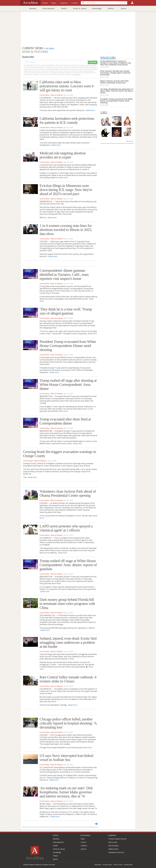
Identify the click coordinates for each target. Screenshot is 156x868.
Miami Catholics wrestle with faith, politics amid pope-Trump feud (115, 82)
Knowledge (97, 8)
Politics (111, 8)
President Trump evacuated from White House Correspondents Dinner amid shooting (68, 346)
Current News (44, 95)
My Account (113, 842)
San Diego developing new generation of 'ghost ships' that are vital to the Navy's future (117, 91)
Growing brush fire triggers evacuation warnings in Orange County (60, 454)
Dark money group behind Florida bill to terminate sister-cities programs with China (67, 604)
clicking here (77, 75)
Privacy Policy (107, 865)
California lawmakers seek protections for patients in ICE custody (67, 120)
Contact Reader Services (117, 839)
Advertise (98, 865)
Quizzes (84, 849)
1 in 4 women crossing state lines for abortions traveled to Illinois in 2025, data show (66, 230)
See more (130, 141)
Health (64, 8)
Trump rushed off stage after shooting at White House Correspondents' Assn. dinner (68, 384)
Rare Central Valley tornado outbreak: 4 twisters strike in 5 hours (68, 679)
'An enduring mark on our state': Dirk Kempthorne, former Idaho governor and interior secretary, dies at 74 (66, 792)
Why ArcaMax (113, 846)
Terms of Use (118, 865)
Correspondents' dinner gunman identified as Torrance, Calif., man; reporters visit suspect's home (64, 274)
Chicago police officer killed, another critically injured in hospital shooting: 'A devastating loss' (68, 723)
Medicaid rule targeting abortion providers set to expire (63, 155)
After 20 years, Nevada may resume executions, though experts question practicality (115, 73)
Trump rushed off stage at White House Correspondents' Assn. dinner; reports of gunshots (68, 565)
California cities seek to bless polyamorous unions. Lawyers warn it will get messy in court (67, 86)
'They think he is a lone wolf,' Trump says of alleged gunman (66, 311)
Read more (90, 110)
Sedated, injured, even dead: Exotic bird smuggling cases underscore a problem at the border (68, 642)
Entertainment (48, 8)
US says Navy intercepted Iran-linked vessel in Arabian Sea (66, 758)
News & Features (57, 95)
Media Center (113, 849)
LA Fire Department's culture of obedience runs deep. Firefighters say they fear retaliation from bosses (116, 63)
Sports (124, 8)
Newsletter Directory (116, 852)
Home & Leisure (80, 8)
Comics (83, 842)
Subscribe (93, 62)
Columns (84, 846)
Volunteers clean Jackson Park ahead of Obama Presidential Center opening (68, 493)
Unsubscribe (128, 865)
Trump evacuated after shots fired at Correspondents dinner (65, 421)
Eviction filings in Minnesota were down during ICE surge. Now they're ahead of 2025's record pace (66, 190)
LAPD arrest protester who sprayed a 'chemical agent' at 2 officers (66, 528)
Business (33, 8)
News (83, 839)
